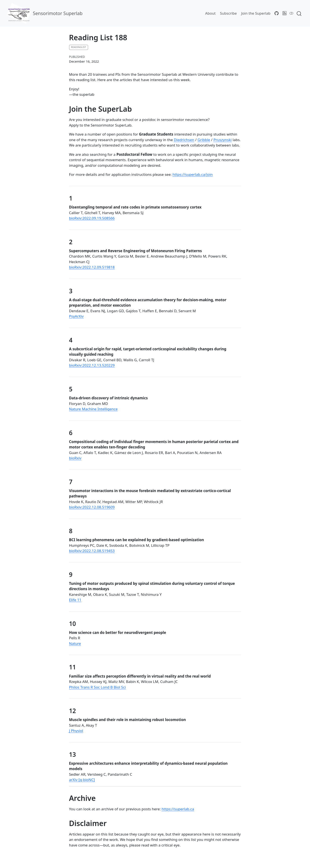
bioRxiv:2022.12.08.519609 (92, 507)
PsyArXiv (76, 316)
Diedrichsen (184, 140)
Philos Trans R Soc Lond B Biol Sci (98, 687)
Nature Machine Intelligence (93, 409)
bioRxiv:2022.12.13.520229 (92, 365)
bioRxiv (75, 458)
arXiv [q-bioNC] (82, 780)
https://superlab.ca (178, 809)
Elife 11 (75, 600)
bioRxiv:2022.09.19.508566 (92, 218)
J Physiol (76, 731)
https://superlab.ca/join (193, 174)
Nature (75, 643)
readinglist (79, 47)
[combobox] (299, 13)
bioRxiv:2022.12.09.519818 (92, 267)
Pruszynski (222, 140)
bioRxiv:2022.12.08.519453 (92, 551)
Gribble (204, 140)
